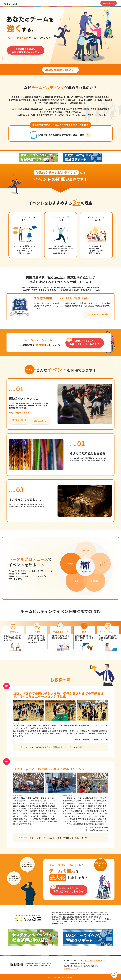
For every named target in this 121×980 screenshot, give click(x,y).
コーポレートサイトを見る (92, 961)
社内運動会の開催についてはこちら (60, 70)
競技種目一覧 (19, 421)
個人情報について (71, 968)
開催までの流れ (87, 3)
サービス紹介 (70, 3)
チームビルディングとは (49, 3)
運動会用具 (41, 421)
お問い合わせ (109, 3)
